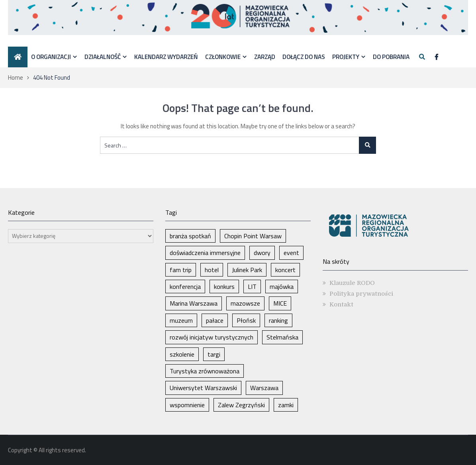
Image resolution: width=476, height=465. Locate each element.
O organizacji (51, 57)
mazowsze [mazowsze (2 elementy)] (245, 303)
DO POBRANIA (391, 57)
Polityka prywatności (361, 294)
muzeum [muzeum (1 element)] (181, 320)
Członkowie (223, 57)
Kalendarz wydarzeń (166, 57)
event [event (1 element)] (291, 253)
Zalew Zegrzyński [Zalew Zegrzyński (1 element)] (241, 405)
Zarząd (265, 57)
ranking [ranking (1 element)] (278, 320)
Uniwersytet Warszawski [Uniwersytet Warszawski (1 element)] (203, 388)
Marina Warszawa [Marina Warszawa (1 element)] (194, 303)
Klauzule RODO (352, 283)
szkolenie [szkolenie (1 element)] (182, 354)
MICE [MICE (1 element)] (280, 303)
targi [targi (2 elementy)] (214, 354)
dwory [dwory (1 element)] (262, 253)
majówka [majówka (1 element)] (282, 286)
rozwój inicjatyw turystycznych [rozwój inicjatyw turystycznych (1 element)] (212, 337)
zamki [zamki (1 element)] (286, 405)
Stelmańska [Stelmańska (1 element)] (282, 337)
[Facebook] (436, 57)
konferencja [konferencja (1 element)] (185, 286)
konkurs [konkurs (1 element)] (224, 286)
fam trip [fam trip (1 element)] (181, 270)
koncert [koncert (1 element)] (285, 270)
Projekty (346, 57)
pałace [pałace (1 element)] (215, 320)
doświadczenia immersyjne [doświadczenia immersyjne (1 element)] (205, 253)
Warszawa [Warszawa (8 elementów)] (264, 388)
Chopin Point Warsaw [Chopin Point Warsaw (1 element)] (253, 236)
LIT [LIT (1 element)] (252, 286)
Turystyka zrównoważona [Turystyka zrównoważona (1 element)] (205, 371)
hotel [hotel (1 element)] (212, 270)
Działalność (103, 57)
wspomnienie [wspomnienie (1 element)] (187, 405)
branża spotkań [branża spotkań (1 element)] (190, 236)
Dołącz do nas (304, 57)
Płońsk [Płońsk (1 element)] (246, 320)
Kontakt (341, 304)
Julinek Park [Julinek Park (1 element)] (247, 270)
